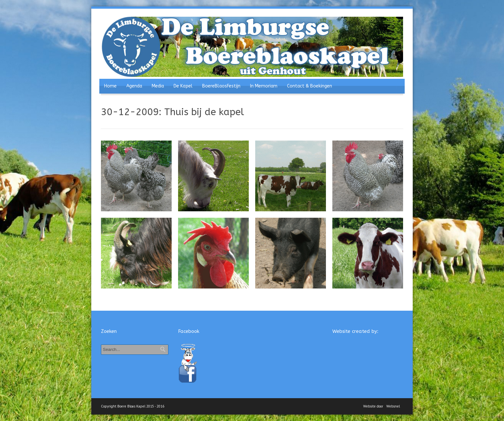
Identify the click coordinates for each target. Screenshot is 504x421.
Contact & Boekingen (310, 86)
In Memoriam (264, 86)
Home (110, 86)
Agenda (134, 86)
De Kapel (183, 86)
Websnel (393, 406)
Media (158, 86)
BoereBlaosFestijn (221, 86)
